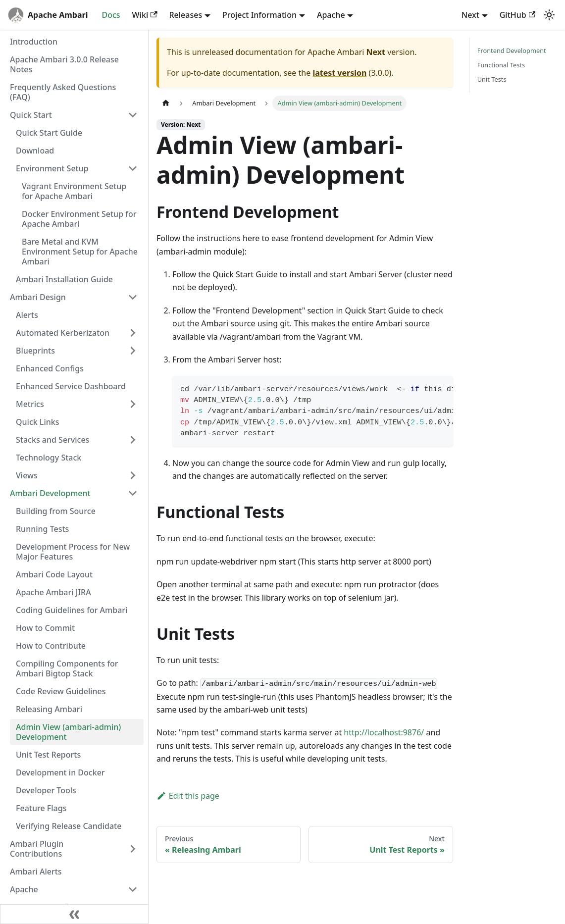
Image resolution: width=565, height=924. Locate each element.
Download (35, 151)
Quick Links (37, 422)
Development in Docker (60, 772)
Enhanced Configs (50, 368)
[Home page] (166, 103)
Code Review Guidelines (61, 691)
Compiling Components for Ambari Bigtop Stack (67, 668)
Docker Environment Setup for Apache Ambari (79, 219)
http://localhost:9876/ (384, 732)
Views (27, 475)
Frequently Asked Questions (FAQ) (63, 92)
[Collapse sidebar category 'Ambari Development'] (133, 493)
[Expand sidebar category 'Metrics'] (133, 404)
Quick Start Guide (49, 133)
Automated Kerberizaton (63, 333)
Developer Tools (46, 790)
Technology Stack (49, 458)
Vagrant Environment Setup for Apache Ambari (74, 191)
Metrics (30, 404)
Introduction (34, 42)
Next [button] (470, 15)
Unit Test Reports (48, 755)
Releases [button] (186, 15)
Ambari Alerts (36, 872)
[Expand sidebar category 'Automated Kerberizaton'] (133, 333)
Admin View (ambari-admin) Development (68, 732)
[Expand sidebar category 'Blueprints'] (133, 351)
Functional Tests (501, 65)
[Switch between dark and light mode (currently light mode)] (549, 15)
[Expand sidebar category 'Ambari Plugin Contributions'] (133, 849)
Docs (111, 15)
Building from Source (56, 511)
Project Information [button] (259, 15)
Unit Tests (492, 79)
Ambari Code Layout (54, 574)
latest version (339, 73)
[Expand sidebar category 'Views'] (133, 475)
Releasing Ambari (49, 709)
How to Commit (45, 628)
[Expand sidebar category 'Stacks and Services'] (133, 440)
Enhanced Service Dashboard (71, 386)
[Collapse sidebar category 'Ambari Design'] (133, 297)
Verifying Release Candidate (69, 826)
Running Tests (42, 529)
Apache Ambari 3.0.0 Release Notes (64, 64)
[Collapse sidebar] (74, 914)
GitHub (517, 15)
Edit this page (188, 796)
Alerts (27, 315)
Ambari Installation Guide (64, 279)
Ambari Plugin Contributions (37, 849)
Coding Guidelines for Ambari (72, 610)
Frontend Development (512, 51)
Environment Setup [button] (52, 168)
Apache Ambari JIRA (53, 592)
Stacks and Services (52, 440)
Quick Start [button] (31, 115)
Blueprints (35, 351)
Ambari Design (38, 297)
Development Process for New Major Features (73, 552)
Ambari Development (50, 493)
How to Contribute (51, 646)
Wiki (145, 15)
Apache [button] (331, 15)
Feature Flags (41, 808)
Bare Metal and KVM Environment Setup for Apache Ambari (80, 252)
